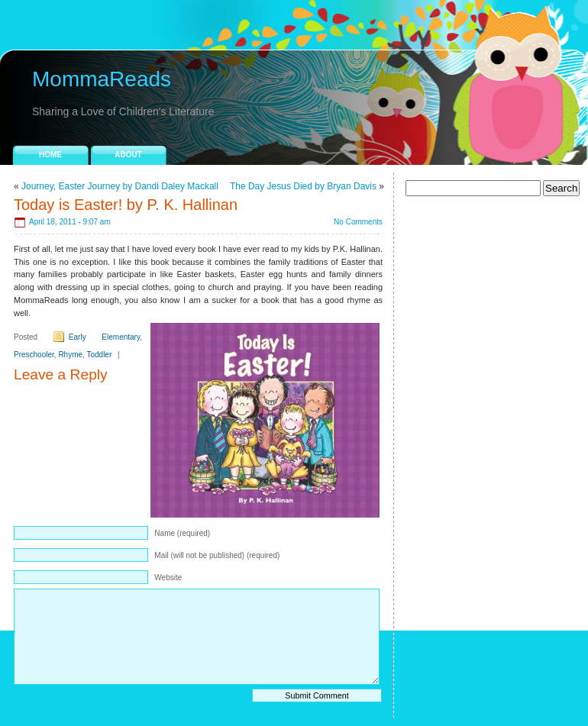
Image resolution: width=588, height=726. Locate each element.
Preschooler (34, 355)
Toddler (99, 355)
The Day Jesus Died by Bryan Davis (303, 186)
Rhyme (70, 355)
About (128, 155)
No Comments (358, 222)
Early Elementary (104, 337)
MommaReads (102, 79)
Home (50, 155)
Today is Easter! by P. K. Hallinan (126, 205)
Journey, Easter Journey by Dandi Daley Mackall (120, 186)
